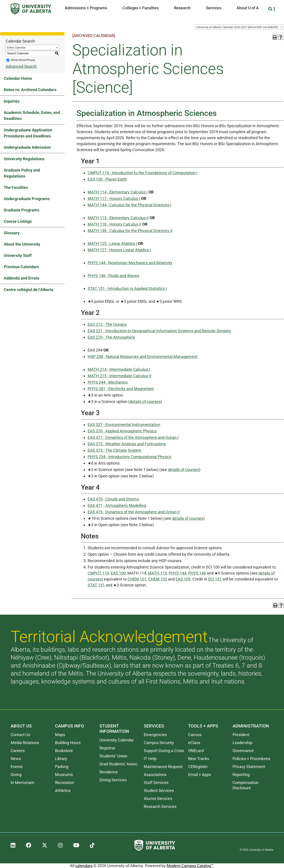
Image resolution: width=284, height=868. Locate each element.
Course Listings (18, 221)
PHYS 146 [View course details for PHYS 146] (197, 573)
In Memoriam (23, 783)
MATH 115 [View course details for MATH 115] (157, 573)
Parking (62, 767)
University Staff (18, 255)
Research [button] (182, 8)
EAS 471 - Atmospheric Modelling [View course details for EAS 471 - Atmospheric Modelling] (117, 505)
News (16, 759)
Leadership (242, 743)
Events (17, 767)
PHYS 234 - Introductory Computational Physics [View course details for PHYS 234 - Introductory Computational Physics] (129, 457)
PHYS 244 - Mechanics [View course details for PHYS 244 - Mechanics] (108, 382)
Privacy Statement (249, 767)
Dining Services (113, 780)
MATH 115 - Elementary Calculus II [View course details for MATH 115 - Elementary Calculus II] (118, 218)
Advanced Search (21, 66)
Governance (243, 751)
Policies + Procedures (251, 759)
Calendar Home (18, 78)
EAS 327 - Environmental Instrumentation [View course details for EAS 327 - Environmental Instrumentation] (124, 425)
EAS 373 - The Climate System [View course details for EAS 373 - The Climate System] (114, 450)
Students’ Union (113, 756)
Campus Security (159, 743)
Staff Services (156, 783)
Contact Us (20, 735)
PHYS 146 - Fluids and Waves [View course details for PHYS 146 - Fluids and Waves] (113, 276)
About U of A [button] (248, 8)
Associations (155, 775)
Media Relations (25, 743)
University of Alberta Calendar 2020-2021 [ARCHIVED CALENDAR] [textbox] (237, 27)
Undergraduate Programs (27, 199)
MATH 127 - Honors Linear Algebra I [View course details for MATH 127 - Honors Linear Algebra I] (119, 250)
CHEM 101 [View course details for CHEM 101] (137, 579)
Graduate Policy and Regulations (22, 173)
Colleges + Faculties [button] (141, 8)
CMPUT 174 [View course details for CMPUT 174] (98, 573)
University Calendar (117, 740)
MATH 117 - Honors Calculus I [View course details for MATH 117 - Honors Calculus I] (114, 198)
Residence (109, 772)
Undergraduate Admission (27, 147)
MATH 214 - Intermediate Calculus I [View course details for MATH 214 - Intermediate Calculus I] (119, 369)
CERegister (198, 767)
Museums (64, 775)
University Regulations (24, 159)
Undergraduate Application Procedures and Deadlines (28, 133)
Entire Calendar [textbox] (16, 48)
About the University (22, 244)
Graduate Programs (22, 210)
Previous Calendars (21, 267)
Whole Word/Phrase (23, 60)
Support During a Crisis (164, 751)
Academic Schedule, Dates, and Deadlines (32, 115)
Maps (60, 735)
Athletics (63, 791)
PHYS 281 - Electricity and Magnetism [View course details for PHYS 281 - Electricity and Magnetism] (121, 389)
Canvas (195, 735)
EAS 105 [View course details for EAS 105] (183, 579)
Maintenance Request (163, 767)
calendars (84, 866)
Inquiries (12, 101)
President (241, 735)
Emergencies (155, 735)
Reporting (241, 775)
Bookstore (64, 751)
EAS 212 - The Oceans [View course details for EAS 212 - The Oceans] (107, 324)
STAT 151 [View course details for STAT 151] (96, 585)
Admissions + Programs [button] (86, 8)
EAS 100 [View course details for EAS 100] (118, 573)
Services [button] (214, 8)
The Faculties (16, 187)
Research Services (160, 806)
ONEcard (196, 751)
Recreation (65, 783)
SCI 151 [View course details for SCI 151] (215, 579)
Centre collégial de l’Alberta (29, 290)
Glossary (12, 233)
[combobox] (239, 27)
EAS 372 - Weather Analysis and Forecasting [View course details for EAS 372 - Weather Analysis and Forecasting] (127, 444)
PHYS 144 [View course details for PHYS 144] (177, 573)
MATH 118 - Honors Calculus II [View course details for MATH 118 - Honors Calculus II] (114, 224)
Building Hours (68, 743)
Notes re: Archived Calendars (30, 90)
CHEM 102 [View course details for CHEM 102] (158, 579)
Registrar (107, 748)
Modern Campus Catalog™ (190, 866)
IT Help (150, 759)
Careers (18, 751)
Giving (16, 775)
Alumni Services (158, 799)
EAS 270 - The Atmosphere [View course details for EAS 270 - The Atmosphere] (111, 337)
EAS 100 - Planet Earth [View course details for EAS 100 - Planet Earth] (107, 179)
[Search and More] (271, 9)
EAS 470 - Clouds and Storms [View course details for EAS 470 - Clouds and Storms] (113, 499)
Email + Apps (200, 775)
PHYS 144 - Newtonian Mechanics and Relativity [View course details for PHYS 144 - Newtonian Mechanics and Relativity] (130, 263)
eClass (194, 743)
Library (61, 759)
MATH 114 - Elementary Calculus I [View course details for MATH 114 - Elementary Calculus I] (118, 192)
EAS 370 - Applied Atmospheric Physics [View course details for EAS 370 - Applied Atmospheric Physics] (122, 431)
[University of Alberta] (31, 9)
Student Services (159, 791)
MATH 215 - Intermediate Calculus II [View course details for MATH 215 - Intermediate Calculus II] (119, 376)
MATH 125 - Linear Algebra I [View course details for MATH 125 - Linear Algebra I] (112, 243)
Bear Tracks (199, 759)
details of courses (145, 402)
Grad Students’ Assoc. (119, 764)
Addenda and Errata (22, 278)
